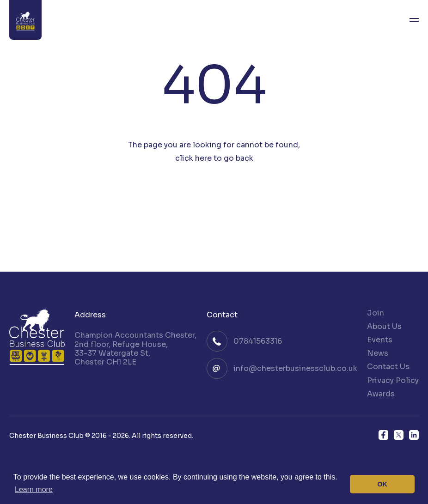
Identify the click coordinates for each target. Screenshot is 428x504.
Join (376, 313)
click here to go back (214, 158)
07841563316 (258, 341)
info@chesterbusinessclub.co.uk (295, 368)
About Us (384, 326)
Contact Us (388, 367)
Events (380, 340)
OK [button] (382, 484)
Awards (381, 394)
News (378, 353)
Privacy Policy (393, 380)
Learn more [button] (34, 489)
